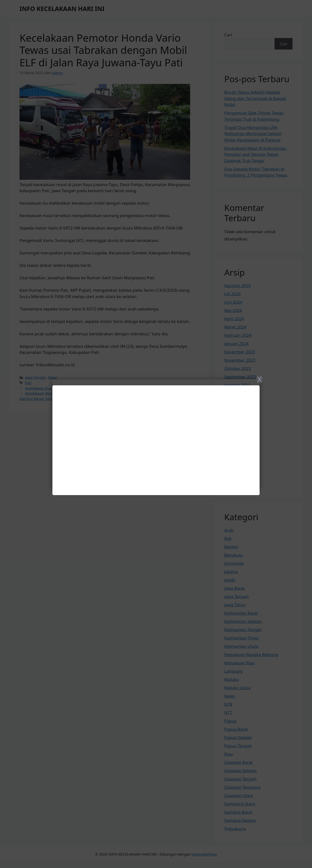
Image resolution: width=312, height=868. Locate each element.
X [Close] (259, 379)
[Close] (156, 434)
